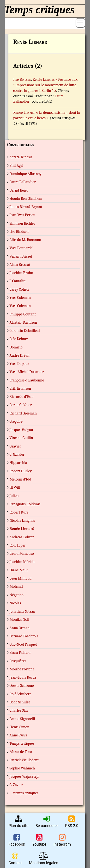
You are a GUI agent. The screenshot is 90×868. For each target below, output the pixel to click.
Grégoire (16, 421)
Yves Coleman (20, 298)
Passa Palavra (20, 653)
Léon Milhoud (21, 578)
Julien (14, 496)
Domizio (16, 347)
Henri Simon (20, 727)
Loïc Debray (19, 339)
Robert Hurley (21, 471)
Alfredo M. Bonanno (25, 240)
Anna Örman (20, 628)
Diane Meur (19, 570)
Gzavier (15, 446)
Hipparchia (18, 463)
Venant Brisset (21, 256)
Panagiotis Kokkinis (25, 504)
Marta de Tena (21, 752)
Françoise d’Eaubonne (27, 380)
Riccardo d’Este (22, 397)
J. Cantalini (18, 281)
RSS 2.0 (72, 821)
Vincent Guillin (21, 438)
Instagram (62, 840)
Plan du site (18, 821)
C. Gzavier (17, 454)
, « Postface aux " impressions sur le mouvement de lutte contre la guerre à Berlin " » (45, 85)
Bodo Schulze (20, 702)
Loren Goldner (21, 405)
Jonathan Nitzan (22, 611)
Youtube (39, 840)
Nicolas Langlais (22, 521)
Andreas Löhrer (22, 537)
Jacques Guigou (21, 430)
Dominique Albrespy (26, 174)
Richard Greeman (23, 413)
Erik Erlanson (20, 388)
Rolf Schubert (20, 694)
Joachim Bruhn (21, 273)
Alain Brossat (20, 265)
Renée (43, 80)
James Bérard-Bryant (26, 207)
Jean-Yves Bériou (23, 215)
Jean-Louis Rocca (23, 677)
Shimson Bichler (22, 223)
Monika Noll (19, 620)
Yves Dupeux (20, 364)
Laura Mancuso (22, 554)
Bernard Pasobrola (24, 636)
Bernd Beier (19, 190)
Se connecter (47, 821)
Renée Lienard (22, 529)
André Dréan (20, 355)
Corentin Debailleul (25, 331)
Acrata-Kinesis (21, 157)
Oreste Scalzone (22, 686)
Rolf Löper (18, 545)
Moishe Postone (22, 669)
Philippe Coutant (23, 314)
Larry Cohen (19, 289)
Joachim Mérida (22, 562)
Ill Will (15, 487)
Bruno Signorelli (22, 719)
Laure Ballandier (23, 182)
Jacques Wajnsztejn (25, 776)
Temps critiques (22, 743)
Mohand (16, 587)
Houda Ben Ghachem (26, 199)
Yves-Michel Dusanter (27, 372)
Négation (17, 595)
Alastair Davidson (23, 322)
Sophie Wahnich (22, 768)
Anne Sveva (18, 735)
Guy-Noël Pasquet (23, 644)
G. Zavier (16, 785)
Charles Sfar (19, 710)
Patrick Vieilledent (24, 760)
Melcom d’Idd (21, 479)
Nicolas (15, 603)
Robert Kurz (19, 512)
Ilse (22, 80)
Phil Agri (16, 166)
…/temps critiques (24, 793)
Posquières (18, 661)
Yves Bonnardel (22, 248)
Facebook (17, 840)
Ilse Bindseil (19, 232)
